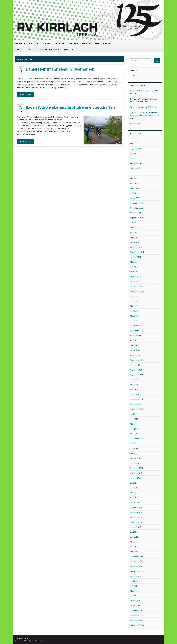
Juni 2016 (134, 537)
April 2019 (134, 429)
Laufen (133, 153)
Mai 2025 (134, 227)
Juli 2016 (134, 532)
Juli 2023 (134, 296)
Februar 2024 (136, 277)
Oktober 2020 (136, 370)
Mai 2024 (134, 262)
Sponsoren (34, 43)
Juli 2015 (134, 581)
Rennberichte (136, 163)
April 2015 (134, 596)
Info (132, 144)
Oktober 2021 (136, 355)
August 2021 (135, 365)
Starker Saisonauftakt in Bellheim (144, 107)
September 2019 (137, 409)
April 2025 (134, 232)
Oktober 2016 (136, 517)
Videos (47, 43)
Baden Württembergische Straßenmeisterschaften (70, 107)
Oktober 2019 (136, 404)
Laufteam (73, 43)
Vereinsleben (136, 168)
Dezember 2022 (137, 326)
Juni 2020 (134, 380)
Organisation (29, 49)
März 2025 (134, 237)
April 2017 (134, 498)
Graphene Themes (36, 641)
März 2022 (134, 345)
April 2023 (134, 311)
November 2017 (137, 468)
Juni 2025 (134, 223)
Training (18, 49)
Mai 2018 (134, 453)
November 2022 (137, 331)
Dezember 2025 (137, 203)
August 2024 (135, 257)
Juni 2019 (134, 419)
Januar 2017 (135, 502)
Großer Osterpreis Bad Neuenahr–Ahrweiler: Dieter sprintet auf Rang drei (144, 115)
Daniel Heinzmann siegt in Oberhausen (60, 69)
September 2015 (137, 571)
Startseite (20, 43)
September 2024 (137, 252)
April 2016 (134, 547)
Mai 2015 (134, 591)
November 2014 (137, 615)
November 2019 (137, 399)
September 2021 (137, 360)
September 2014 (137, 625)
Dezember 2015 (137, 556)
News (133, 158)
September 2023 (137, 291)
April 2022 (134, 340)
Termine (86, 43)
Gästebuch (59, 43)
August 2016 (135, 527)
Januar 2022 (135, 350)
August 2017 (135, 478)
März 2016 (134, 552)
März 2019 (134, 434)
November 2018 (137, 439)
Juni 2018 (134, 448)
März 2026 (134, 188)
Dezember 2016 (137, 507)
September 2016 (137, 522)
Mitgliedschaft (55, 49)
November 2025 (137, 208)
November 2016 (137, 512)
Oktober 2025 (136, 213)
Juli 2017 (134, 483)
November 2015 (137, 561)
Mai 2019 (134, 424)
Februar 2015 (136, 601)
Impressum (68, 49)
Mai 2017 (134, 493)
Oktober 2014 (136, 620)
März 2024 (134, 272)
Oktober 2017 (136, 473)
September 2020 (137, 375)
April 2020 (134, 390)
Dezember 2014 (137, 610)
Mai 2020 (134, 385)
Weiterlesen (26, 95)
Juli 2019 (134, 414)
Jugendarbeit (136, 149)
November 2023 (137, 286)
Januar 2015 (135, 606)
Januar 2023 (135, 321)
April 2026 (134, 183)
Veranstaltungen (102, 43)
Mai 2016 (134, 542)
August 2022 (135, 336)
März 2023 (134, 316)
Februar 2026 (136, 193)
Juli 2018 (134, 444)
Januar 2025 (135, 242)
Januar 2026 (135, 198)
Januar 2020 (135, 394)
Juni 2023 (134, 301)
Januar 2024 (135, 281)
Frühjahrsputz (136, 123)
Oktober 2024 (136, 247)
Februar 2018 (136, 458)
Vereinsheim (42, 49)
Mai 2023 (134, 306)
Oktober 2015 (136, 566)
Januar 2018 (135, 463)
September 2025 (137, 218)
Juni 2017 (134, 488)
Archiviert (134, 139)
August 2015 (135, 576)
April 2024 (134, 267)
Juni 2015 (134, 586)
